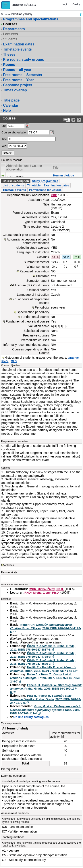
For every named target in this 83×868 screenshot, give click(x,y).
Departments (14, 29)
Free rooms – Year (18, 80)
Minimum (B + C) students (31, 285)
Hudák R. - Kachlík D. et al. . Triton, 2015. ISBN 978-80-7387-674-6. (43, 669)
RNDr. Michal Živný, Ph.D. (46, 589)
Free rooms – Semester (23, 75)
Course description (16, 181)
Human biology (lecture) (64, 177)
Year (4, 146)
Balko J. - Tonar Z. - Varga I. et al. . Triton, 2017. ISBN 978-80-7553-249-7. (45, 678)
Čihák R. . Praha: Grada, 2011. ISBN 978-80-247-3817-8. (43, 648)
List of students (13, 185)
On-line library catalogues (31, 717)
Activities (9, 565)
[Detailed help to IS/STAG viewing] (79, 120)
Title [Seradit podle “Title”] (56, 168)
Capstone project (18, 85)
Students (10, 39)
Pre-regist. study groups (24, 60)
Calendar (11, 105)
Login (65, 4)
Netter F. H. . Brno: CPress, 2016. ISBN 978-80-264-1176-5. (46, 628)
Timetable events (17, 49)
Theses (9, 54)
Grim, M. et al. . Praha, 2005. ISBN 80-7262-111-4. (46, 710)
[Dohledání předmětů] (52, 132)
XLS (14, 361)
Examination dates (19, 44)
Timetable (34, 185)
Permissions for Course (45, 190)
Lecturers (11, 34)
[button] (6, 5)
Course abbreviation (14, 132)
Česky (76, 4)
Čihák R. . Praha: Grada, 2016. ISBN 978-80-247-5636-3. (43, 662)
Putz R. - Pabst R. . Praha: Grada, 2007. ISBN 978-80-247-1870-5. (46, 699)
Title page (11, 100)
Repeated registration (34, 271)
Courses (10, 24)
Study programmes (45, 181)
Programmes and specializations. (31, 19)
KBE (54, 195)
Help (7, 110)
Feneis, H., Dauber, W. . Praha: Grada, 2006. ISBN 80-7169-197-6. (46, 689)
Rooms (9, 65)
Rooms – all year (17, 70)
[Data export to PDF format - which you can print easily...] (67, 120)
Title (4, 139)
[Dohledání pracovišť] (27, 126)
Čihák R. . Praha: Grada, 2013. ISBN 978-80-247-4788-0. (43, 655)
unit (4, 126)
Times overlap (15, 90)
